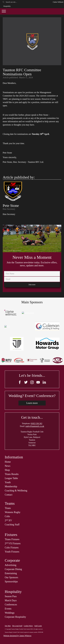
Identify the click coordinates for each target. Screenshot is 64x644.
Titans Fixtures (12, 539)
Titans (8, 508)
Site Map (8, 626)
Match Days (11, 600)
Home (8, 462)
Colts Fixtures (12, 548)
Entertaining (11, 573)
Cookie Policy (28, 626)
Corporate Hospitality (15, 617)
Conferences (11, 605)
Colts (7, 516)
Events (8, 609)
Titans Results (12, 474)
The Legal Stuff (17, 626)
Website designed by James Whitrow (17, 636)
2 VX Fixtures (13, 543)
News (8, 466)
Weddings (10, 613)
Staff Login (38, 626)
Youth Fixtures (12, 552)
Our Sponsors (11, 577)
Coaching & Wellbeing (16, 491)
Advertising (11, 565)
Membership (11, 486)
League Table (11, 478)
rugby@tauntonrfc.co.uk (35, 426)
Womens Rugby (13, 512)
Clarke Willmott (58, 2)
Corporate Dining (13, 569)
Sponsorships (11, 582)
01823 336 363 (36, 424)
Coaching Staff (12, 525)
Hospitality (7, 6)
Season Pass (11, 596)
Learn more (32, 403)
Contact (9, 495)
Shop (7, 470)
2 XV (8, 520)
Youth (8, 482)
